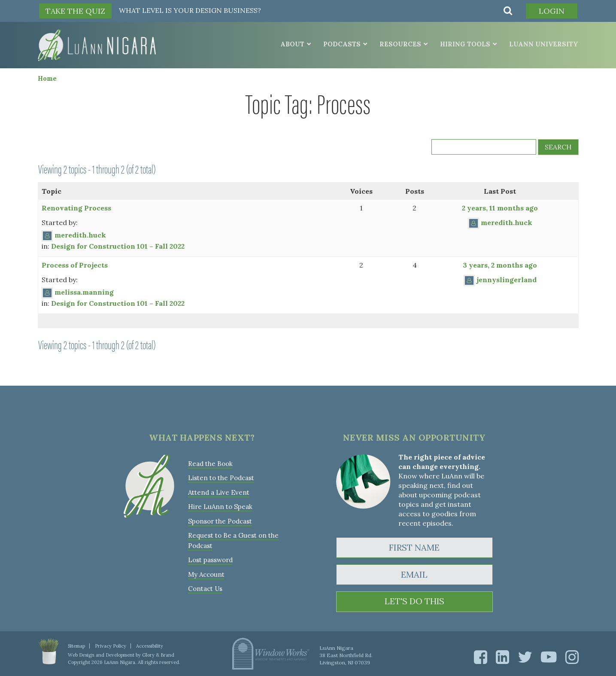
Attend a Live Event (219, 492)
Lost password (210, 558)
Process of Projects (75, 265)
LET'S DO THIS (414, 601)
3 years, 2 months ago (500, 265)
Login (551, 11)
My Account (206, 572)
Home (47, 78)
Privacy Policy (111, 646)
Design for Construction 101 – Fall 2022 (118, 246)
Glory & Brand (158, 655)
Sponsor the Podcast (220, 520)
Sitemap (76, 646)
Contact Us (205, 586)
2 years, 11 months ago (500, 207)
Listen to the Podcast (221, 477)
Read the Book (210, 463)
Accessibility (150, 646)
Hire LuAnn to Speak (220, 506)
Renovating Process (76, 207)
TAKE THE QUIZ (75, 11)
